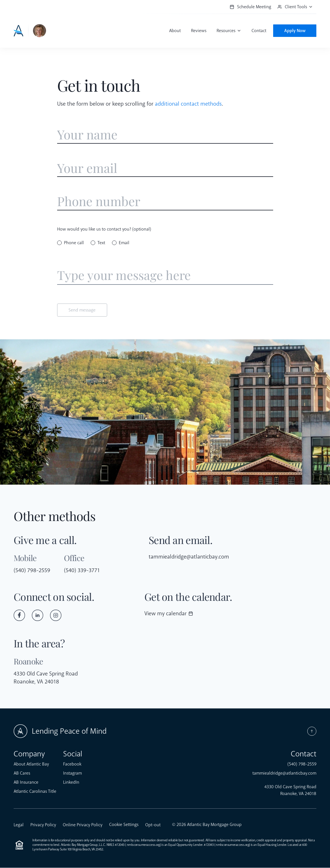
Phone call (74, 243)
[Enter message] (165, 276)
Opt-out (153, 825)
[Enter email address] (165, 168)
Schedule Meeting (250, 7)
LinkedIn (71, 783)
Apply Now (294, 31)
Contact (258, 31)
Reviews (198, 31)
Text (101, 243)
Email (124, 243)
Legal (19, 825)
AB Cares (22, 773)
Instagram (72, 773)
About (174, 31)
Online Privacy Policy (83, 825)
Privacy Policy (43, 825)
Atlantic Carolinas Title (35, 792)
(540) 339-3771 (82, 571)
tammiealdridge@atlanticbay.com (189, 557)
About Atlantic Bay (31, 764)
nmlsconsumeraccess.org (143, 845)
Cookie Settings (124, 825)
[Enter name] (165, 135)
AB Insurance (26, 783)
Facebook (72, 764)
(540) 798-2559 (32, 571)
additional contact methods (188, 104)
